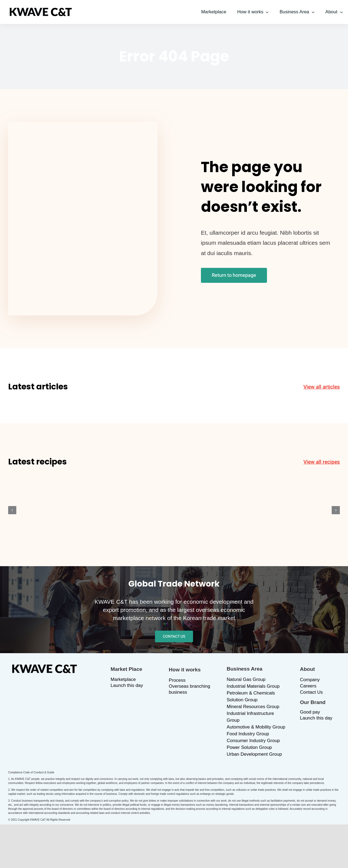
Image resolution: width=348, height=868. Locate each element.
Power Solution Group (249, 747)
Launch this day (127, 685)
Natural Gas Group (246, 679)
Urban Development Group (254, 754)
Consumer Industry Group (253, 741)
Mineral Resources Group (253, 707)
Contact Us (311, 692)
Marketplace (123, 679)
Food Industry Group (248, 734)
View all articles (322, 387)
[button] (12, 510)
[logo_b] (41, 10)
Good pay (310, 712)
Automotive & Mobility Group (256, 727)
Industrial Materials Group (253, 686)
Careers (308, 686)
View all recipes (322, 462)
